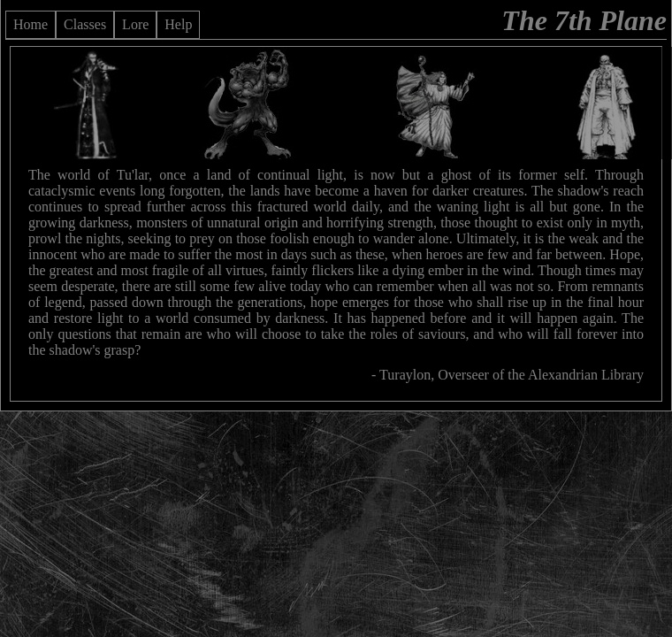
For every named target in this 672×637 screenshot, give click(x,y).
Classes (85, 24)
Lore (135, 24)
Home (31, 24)
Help (178, 24)
